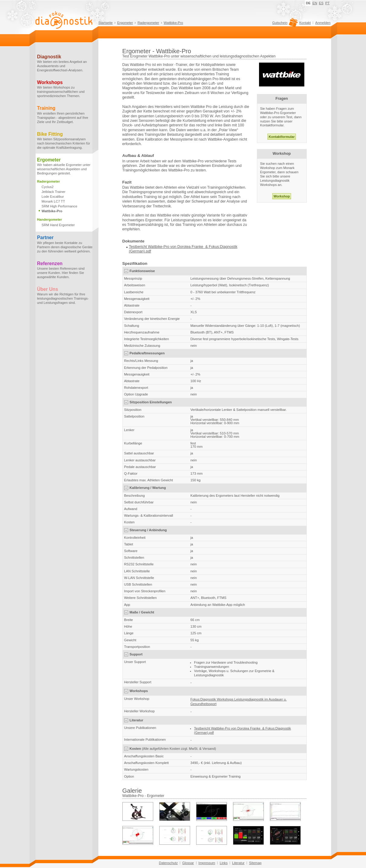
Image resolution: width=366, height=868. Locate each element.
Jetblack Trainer (54, 192)
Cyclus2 (48, 187)
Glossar (188, 863)
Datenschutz (168, 863)
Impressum (207, 863)
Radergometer (148, 23)
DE (308, 3)
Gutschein (284, 24)
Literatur (238, 863)
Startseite (106, 23)
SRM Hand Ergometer (58, 225)
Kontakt (305, 23)
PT (327, 3)
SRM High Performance (60, 206)
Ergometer (125, 23)
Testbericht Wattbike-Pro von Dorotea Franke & (168, 247)
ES (321, 3)
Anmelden (323, 23)
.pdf (148, 251)
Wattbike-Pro (173, 23)
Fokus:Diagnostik (222, 247)
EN (315, 3)
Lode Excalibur (53, 197)
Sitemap (255, 863)
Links (224, 863)
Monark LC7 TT (53, 201)
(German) (137, 251)
